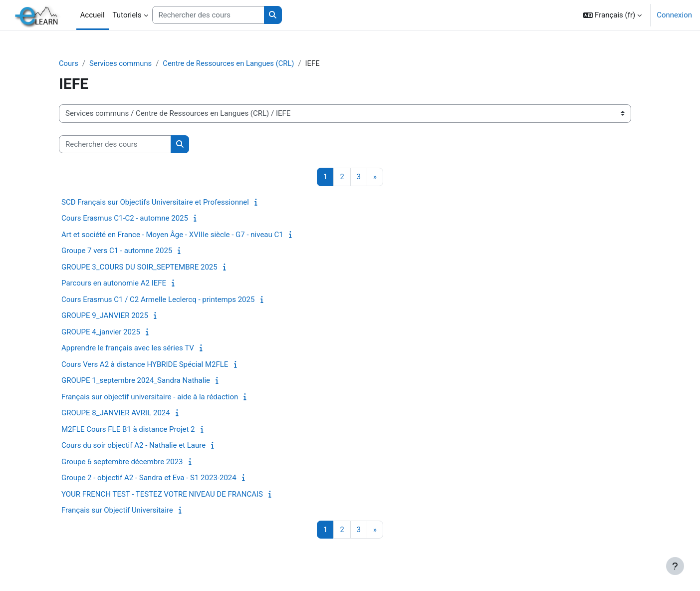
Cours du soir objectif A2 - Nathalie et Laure (142, 446)
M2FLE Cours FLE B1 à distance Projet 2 (137, 429)
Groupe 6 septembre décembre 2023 (131, 462)
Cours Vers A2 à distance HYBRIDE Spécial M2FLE (154, 364)
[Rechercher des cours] (208, 15)
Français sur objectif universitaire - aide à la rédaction (159, 397)
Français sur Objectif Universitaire (126, 511)
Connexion (674, 15)
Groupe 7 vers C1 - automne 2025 (126, 251)
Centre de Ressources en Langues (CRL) (240, 63)
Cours (78, 63)
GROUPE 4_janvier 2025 (110, 332)
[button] (612, 15)
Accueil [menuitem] (93, 15)
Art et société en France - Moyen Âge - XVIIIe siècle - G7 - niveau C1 (181, 235)
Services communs (130, 63)
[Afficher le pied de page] (675, 566)
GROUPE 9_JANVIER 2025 (114, 316)
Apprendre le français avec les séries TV (137, 348)
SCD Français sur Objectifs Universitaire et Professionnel (164, 202)
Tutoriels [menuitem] (127, 15)
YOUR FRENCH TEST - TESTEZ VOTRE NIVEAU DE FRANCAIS (171, 494)
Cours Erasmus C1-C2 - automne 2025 (134, 219)
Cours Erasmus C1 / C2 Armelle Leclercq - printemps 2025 (167, 299)
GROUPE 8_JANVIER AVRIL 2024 (125, 413)
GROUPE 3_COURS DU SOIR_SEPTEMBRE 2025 (148, 267)
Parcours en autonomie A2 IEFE (123, 284)
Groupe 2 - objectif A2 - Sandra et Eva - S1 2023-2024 (158, 478)
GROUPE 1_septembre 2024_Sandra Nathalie (145, 381)
